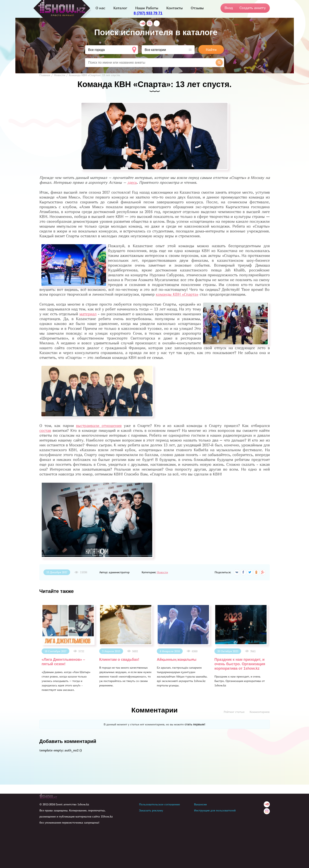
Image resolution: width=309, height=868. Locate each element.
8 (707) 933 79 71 (148, 13)
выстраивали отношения (99, 426)
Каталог (120, 8)
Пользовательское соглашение (159, 804)
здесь (132, 182)
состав (45, 430)
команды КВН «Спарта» (177, 294)
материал (88, 314)
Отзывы (197, 8)
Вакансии (200, 804)
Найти (211, 50)
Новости (162, 572)
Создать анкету (253, 8)
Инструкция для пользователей (215, 810)
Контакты (175, 8)
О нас (100, 8)
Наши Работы (147, 8)
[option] (68, 648)
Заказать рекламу (151, 810)
